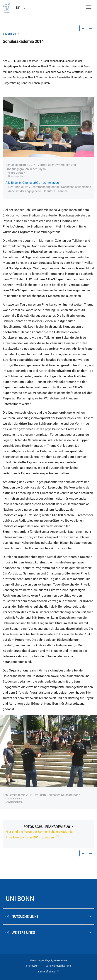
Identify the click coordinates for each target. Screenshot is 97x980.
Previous (7, 762)
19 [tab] (51, 812)
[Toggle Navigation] (89, 7)
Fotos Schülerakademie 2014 (48, 827)
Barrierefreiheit (48, 972)
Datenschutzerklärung (58, 966)
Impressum (33, 966)
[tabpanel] (48, 762)
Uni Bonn (20, 898)
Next (90, 762)
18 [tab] (46, 812)
